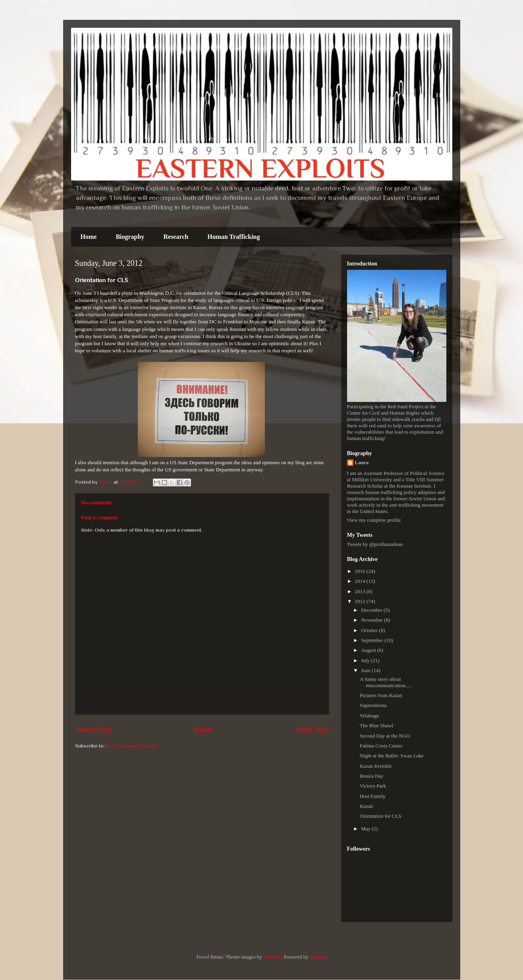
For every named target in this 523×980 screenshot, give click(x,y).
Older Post (313, 730)
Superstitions (373, 705)
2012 (361, 601)
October (370, 630)
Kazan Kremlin (376, 766)
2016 (361, 571)
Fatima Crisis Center (381, 746)
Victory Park (373, 786)
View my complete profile (374, 520)
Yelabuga (370, 716)
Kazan (366, 806)
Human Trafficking (234, 237)
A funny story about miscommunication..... (386, 682)
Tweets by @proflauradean (375, 544)
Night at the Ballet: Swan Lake (392, 756)
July (366, 660)
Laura (362, 462)
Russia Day (372, 776)
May (366, 829)
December (372, 610)
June (366, 670)
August (369, 650)
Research (176, 237)
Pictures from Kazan (381, 695)
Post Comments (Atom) (132, 746)
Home (89, 237)
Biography (130, 237)
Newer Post (93, 730)
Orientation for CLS (381, 816)
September (373, 640)
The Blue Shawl (376, 725)
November (372, 620)
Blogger (318, 957)
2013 (361, 591)
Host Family (373, 796)
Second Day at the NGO (385, 736)
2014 (361, 581)
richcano (272, 957)
